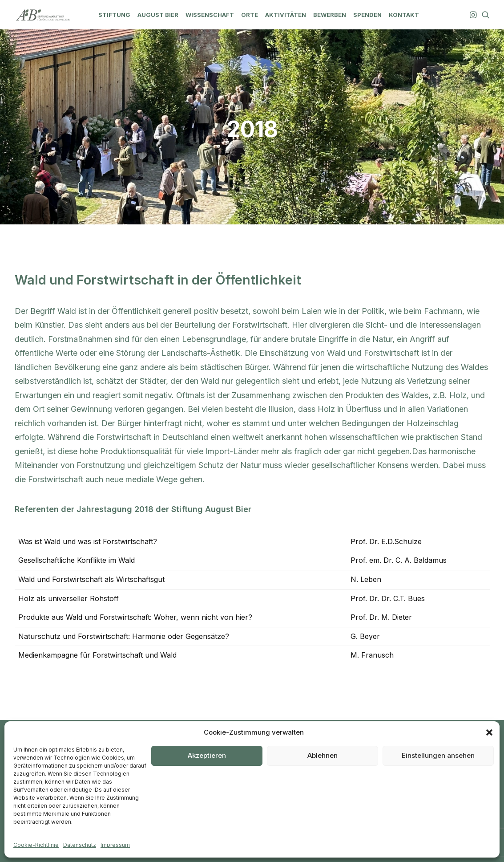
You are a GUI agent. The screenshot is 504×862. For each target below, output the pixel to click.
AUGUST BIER (158, 15)
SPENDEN (367, 15)
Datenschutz (80, 845)
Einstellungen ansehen (438, 755)
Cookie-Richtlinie (36, 845)
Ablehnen (323, 755)
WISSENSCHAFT (210, 15)
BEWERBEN (330, 15)
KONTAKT (404, 15)
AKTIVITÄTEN (286, 15)
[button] (489, 732)
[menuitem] (114, 15)
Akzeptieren (207, 755)
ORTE (250, 15)
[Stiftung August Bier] (43, 15)
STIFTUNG (114, 15)
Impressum (115, 845)
